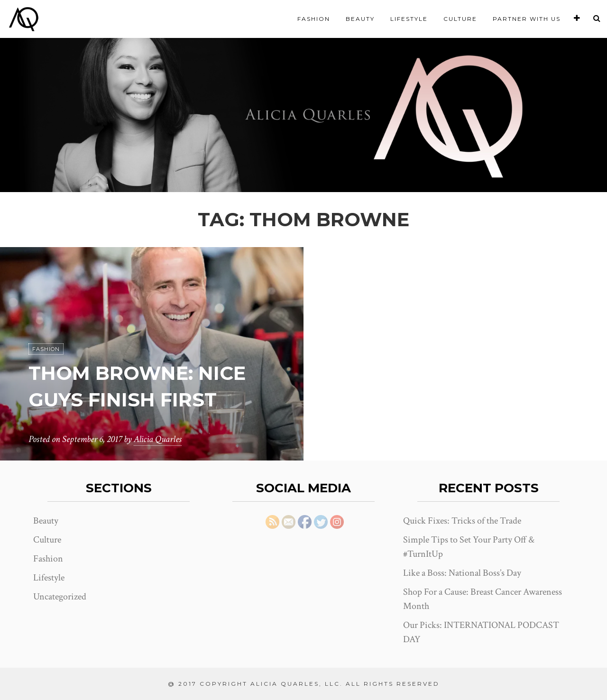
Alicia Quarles (158, 439)
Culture (460, 19)
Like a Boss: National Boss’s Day (462, 573)
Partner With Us (527, 19)
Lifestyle (409, 19)
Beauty (360, 19)
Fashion (314, 19)
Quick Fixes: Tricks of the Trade (462, 521)
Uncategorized (60, 597)
